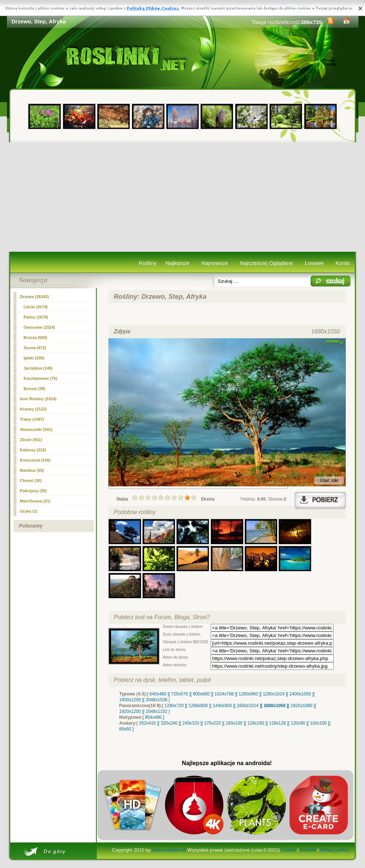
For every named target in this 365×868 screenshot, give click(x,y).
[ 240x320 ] (191, 723)
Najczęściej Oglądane (266, 263)
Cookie (288, 850)
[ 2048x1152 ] (157, 711)
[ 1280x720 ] (174, 706)
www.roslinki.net (169, 850)
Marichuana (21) (35, 501)
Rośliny (148, 263)
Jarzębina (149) (38, 368)
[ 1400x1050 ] (300, 694)
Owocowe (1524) (39, 327)
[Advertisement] (183, 197)
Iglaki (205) (34, 358)
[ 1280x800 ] (198, 706)
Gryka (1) (29, 511)
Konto (343, 263)
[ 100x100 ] (318, 723)
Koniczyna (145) (35, 460)
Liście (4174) (36, 307)
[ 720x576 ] (179, 694)
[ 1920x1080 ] (302, 706)
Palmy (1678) (36, 317)
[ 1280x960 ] (248, 694)
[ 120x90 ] (298, 723)
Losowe (314, 263)
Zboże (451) (31, 440)
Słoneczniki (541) (36, 429)
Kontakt (308, 850)
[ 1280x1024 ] (274, 694)
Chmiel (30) (31, 481)
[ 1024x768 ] (224, 694)
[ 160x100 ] (234, 723)
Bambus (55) (32, 470)
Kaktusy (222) (33, 450)
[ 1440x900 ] (222, 706)
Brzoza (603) (36, 337)
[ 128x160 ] (256, 723)
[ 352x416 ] (147, 723)
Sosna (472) (35, 348)
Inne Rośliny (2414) (38, 399)
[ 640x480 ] (158, 694)
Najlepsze (177, 263)
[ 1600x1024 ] (248, 706)
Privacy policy (334, 850)
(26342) (35, 297)
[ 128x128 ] (277, 723)
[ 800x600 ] (201, 694)
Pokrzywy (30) (33, 491)
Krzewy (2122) (33, 409)
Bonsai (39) (34, 389)
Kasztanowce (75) (41, 378)
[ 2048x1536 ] (157, 700)
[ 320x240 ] (169, 723)
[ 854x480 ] (153, 717)
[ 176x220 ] (212, 723)
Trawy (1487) (32, 419)
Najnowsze (215, 263)
